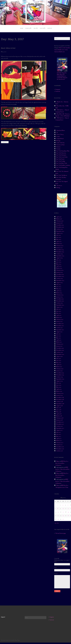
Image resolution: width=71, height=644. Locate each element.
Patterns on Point (60, 144)
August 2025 (59, 232)
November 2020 (60, 349)
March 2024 (59, 267)
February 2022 (60, 318)
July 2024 (59, 259)
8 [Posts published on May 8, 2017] (58, 507)
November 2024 (60, 251)
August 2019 (59, 380)
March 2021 (59, 341)
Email (56, 567)
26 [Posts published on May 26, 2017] (68, 515)
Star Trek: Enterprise (61, 154)
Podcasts (44, 28)
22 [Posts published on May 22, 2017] (58, 515)
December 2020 (60, 347)
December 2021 (60, 322)
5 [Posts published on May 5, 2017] (68, 504)
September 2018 (60, 403)
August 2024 (59, 257)
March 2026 (59, 218)
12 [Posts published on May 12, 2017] (68, 507)
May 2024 (59, 263)
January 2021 (59, 345)
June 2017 (59, 433)
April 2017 (59, 437)
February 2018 (60, 417)
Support (53, 28)
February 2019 (60, 392)
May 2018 (59, 411)
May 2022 (59, 312)
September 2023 (60, 279)
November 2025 (60, 226)
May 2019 (59, 386)
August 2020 (59, 355)
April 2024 (59, 265)
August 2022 (59, 306)
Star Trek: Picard (60, 158)
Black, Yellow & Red (9, 47)
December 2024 (60, 249)
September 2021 (60, 329)
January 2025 (59, 247)
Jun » (58, 522)
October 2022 (60, 302)
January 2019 (59, 394)
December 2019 (60, 372)
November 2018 (60, 398)
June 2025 (59, 236)
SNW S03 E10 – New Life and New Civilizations (62, 462)
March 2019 (59, 390)
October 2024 (60, 253)
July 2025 (59, 234)
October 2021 (60, 327)
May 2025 (59, 238)
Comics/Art (25, 28)
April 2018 (59, 413)
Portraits (58, 148)
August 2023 (59, 281)
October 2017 (60, 425)
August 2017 (59, 429)
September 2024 (60, 255)
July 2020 (59, 357)
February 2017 (60, 442)
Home (18, 28)
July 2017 (59, 431)
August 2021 (59, 331)
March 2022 (59, 316)
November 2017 (60, 423)
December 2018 (60, 396)
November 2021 (60, 325)
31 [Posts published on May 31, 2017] (63, 518)
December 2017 (60, 421)
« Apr (55, 522)
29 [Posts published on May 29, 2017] (58, 518)
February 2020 (60, 368)
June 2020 (59, 359)
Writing (58, 187)
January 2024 (59, 271)
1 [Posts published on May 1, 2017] (58, 504)
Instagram (58, 88)
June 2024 (59, 261)
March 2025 (59, 242)
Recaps (35, 28)
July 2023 (59, 283)
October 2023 (60, 277)
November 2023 (60, 275)
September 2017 (60, 427)
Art (57, 131)
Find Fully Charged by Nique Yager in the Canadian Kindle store (62, 73)
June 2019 (59, 384)
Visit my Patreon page (61, 532)
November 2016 (60, 448)
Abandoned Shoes (61, 129)
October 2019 (60, 376)
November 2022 (60, 300)
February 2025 (60, 244)
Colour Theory (60, 133)
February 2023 (60, 294)
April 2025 (59, 240)
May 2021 (59, 337)
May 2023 (59, 288)
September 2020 (60, 353)
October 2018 (60, 400)
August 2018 (59, 405)
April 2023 (59, 290)
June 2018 (59, 409)
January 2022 (59, 320)
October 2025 (60, 228)
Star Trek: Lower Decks (62, 156)
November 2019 (60, 374)
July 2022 (59, 308)
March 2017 (59, 439)
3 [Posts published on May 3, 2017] (63, 504)
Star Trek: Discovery (61, 152)
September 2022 (60, 304)
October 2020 (60, 351)
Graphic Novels (60, 138)
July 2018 (59, 407)
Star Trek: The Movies (62, 174)
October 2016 (60, 450)
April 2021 (59, 339)
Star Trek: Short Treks (62, 162)
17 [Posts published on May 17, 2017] (63, 511)
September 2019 (60, 378)
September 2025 (60, 230)
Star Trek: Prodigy (61, 160)
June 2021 (59, 335)
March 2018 (59, 415)
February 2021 (60, 343)
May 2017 (59, 435)
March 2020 (59, 366)
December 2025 (60, 224)
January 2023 (59, 296)
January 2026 (59, 222)
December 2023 (60, 273)
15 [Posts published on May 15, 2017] (58, 511)
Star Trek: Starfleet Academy (63, 164)
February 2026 (60, 220)
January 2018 (59, 419)
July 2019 (59, 382)
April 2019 (59, 388)
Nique (58, 460)
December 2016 (60, 446)
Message (56, 573)
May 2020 (59, 362)
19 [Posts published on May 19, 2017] (68, 511)
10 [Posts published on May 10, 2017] (63, 507)
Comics (58, 135)
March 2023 (59, 292)
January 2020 (59, 370)
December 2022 (60, 298)
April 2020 (59, 364)
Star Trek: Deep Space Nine (63, 150)
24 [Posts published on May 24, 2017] (63, 515)
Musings (58, 140)
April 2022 (59, 314)
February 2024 (60, 269)
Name (56, 561)
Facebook (58, 90)
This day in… (59, 184)
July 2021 (59, 333)
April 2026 (59, 216)
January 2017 (59, 444)
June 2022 (59, 310)
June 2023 (59, 286)
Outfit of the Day (60, 142)
